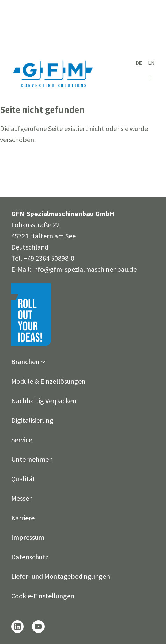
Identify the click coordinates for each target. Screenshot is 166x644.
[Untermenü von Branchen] (43, 362)
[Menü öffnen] (151, 78)
